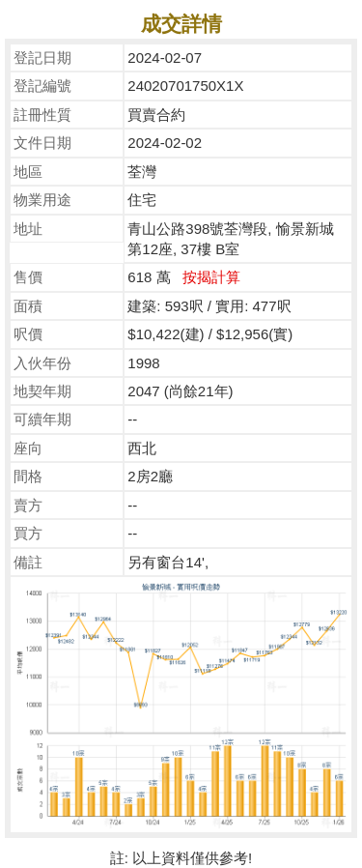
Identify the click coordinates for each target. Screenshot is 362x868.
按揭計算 (211, 277)
